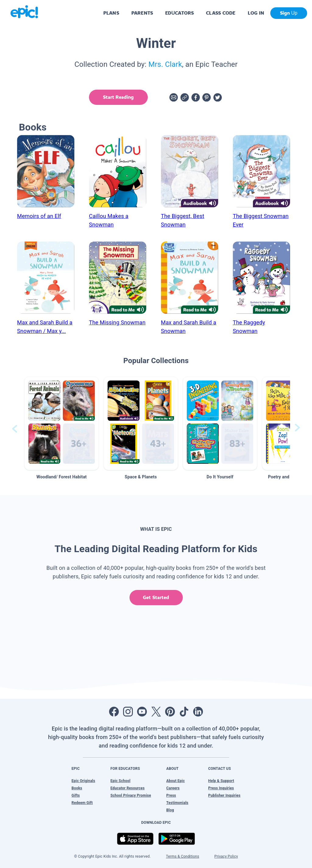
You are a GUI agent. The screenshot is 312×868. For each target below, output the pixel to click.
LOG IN (256, 13)
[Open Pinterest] (170, 712)
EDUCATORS (179, 13)
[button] (62, 423)
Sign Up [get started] (289, 13)
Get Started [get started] (156, 597)
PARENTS (142, 13)
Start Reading (118, 97)
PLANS (111, 13)
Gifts (76, 795)
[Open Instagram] (128, 712)
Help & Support (221, 781)
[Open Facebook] (114, 712)
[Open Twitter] (156, 712)
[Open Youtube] (142, 712)
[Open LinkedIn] (198, 712)
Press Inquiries (221, 788)
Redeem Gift (82, 803)
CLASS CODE (221, 13)
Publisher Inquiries (224, 795)
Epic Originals (83, 781)
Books (77, 788)
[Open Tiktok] (184, 712)
